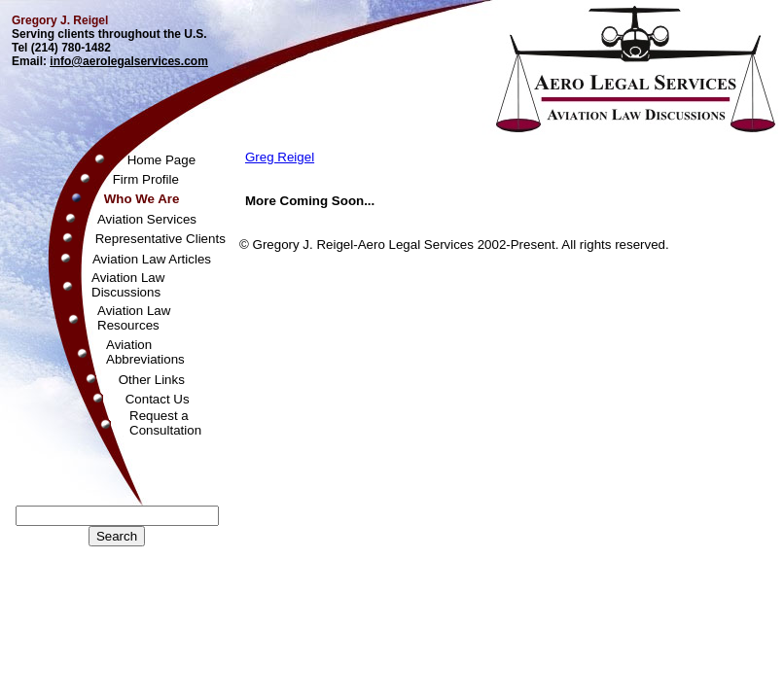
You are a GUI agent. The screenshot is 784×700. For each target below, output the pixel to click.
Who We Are (142, 199)
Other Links (152, 380)
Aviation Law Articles (152, 259)
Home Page (161, 160)
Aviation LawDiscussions (128, 285)
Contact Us (158, 399)
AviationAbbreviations (145, 352)
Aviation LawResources (134, 318)
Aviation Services (147, 219)
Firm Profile (146, 179)
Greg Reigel (280, 157)
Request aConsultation (165, 423)
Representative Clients (160, 239)
